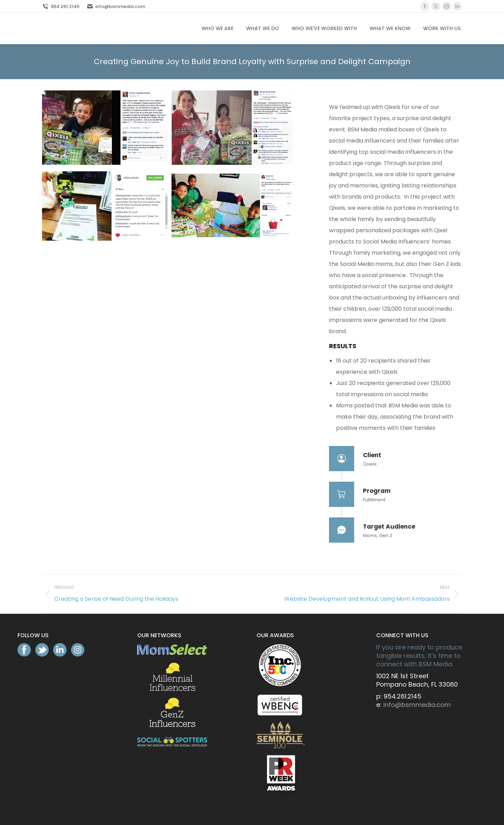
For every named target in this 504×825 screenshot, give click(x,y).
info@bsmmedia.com (116, 6)
